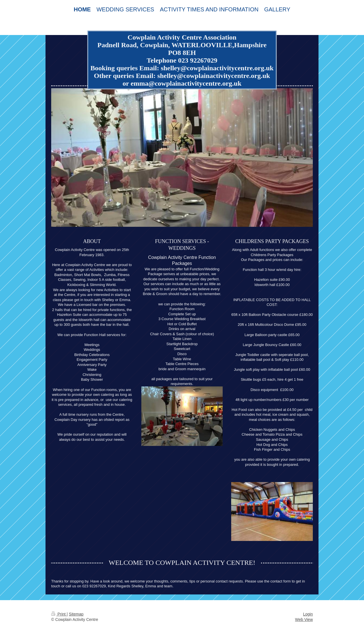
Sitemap (76, 614)
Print (59, 614)
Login (308, 614)
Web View (304, 619)
